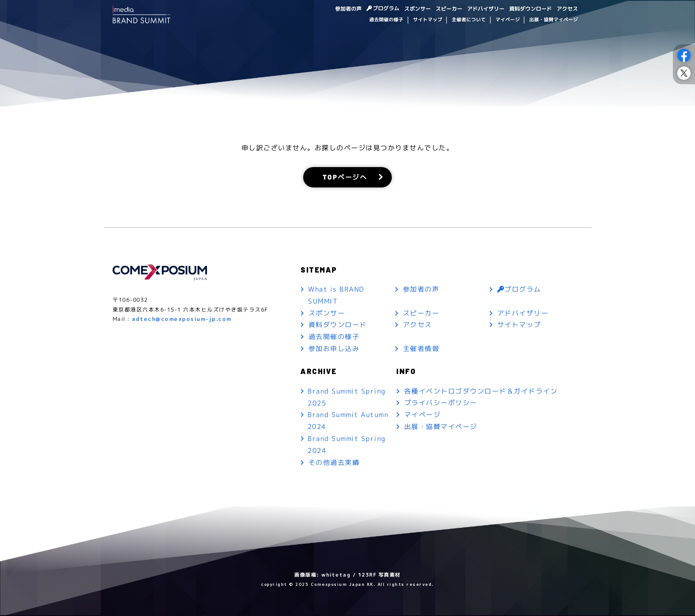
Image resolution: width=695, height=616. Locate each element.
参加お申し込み (334, 349)
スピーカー (449, 8)
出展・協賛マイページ (554, 19)
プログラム (386, 8)
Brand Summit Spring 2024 (347, 446)
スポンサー (418, 8)
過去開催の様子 (386, 19)
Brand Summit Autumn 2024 (348, 422)
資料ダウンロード (531, 8)
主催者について (469, 19)
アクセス (567, 8)
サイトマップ (427, 19)
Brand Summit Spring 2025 (347, 398)
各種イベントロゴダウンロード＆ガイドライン (481, 392)
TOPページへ (345, 177)
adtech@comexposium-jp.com (182, 320)
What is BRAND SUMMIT (337, 296)
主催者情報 (421, 349)
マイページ (507, 19)
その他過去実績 (334, 464)
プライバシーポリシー (441, 404)
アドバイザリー (486, 8)
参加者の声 (348, 8)
